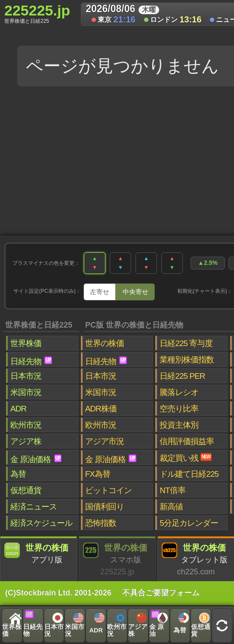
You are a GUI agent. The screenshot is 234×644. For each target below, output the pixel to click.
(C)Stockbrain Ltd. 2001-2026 (58, 593)
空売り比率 (179, 409)
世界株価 (26, 343)
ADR (18, 409)
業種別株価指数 (187, 360)
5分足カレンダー (189, 523)
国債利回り (105, 507)
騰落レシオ (179, 392)
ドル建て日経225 (189, 474)
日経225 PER (182, 376)
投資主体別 (179, 425)
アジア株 (26, 441)
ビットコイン (108, 490)
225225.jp (37, 13)
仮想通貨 (26, 490)
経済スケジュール (41, 523)
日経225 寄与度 (186, 343)
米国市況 (26, 392)
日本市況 (26, 376)
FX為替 (98, 474)
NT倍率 (172, 490)
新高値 (171, 507)
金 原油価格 (36, 459)
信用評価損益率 (187, 441)
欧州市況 (26, 425)
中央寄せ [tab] (135, 292)
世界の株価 (105, 343)
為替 (18, 474)
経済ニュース (34, 507)
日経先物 (31, 361)
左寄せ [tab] (100, 292)
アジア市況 (105, 441)
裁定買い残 (186, 458)
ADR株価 (101, 409)
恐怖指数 (101, 523)
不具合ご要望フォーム (161, 593)
